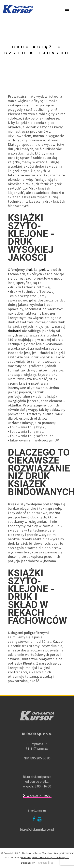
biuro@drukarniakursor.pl (37, 830)
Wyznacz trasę (39, 796)
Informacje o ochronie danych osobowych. (45, 857)
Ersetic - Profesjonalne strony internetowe (45, 863)
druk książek (36, 270)
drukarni (15, 331)
